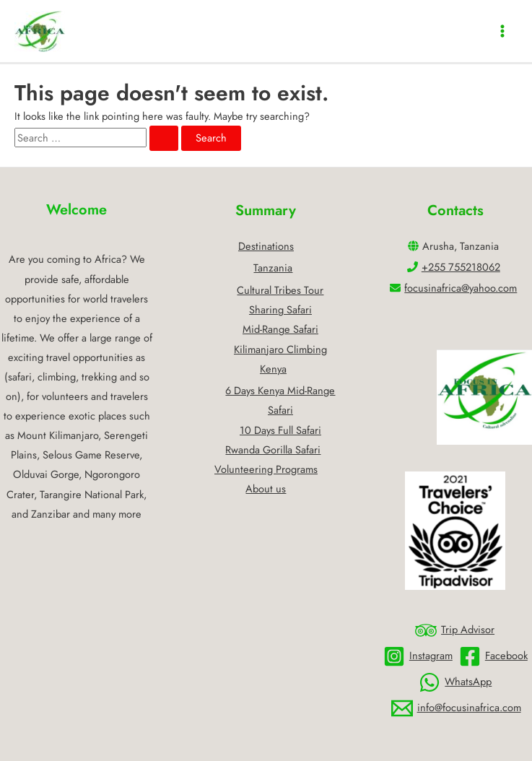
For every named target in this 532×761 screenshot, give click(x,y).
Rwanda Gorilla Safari (273, 449)
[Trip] (455, 630)
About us (266, 488)
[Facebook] (493, 656)
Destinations (266, 246)
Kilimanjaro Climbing (280, 349)
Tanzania (273, 268)
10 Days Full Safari (280, 430)
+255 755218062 (461, 267)
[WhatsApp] (455, 682)
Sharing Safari (280, 309)
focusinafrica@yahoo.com (461, 288)
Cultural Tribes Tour (280, 290)
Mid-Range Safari (280, 329)
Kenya (273, 369)
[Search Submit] (164, 138)
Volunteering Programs (266, 469)
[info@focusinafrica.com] (456, 708)
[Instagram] (418, 656)
